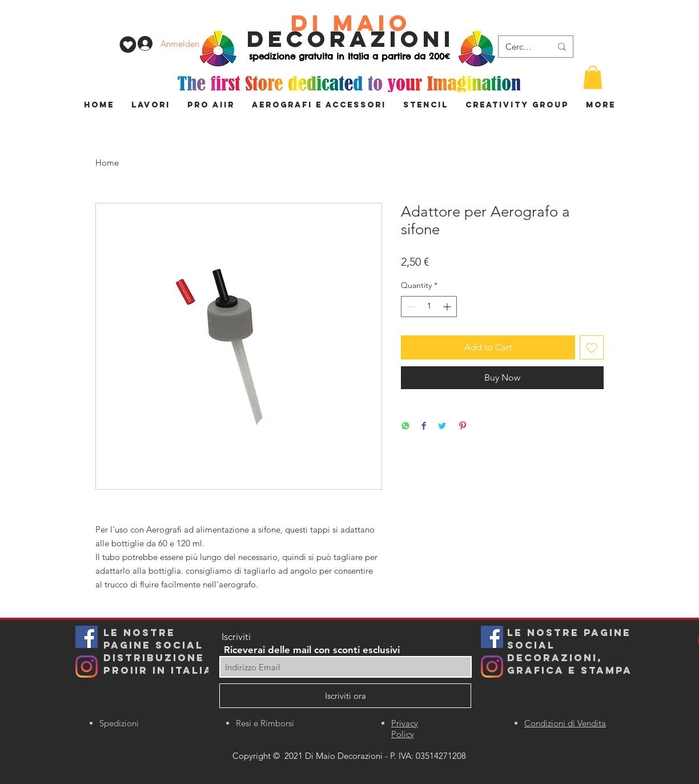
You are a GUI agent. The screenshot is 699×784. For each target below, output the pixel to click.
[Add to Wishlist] (592, 347)
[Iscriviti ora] (345, 696)
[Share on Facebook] (424, 427)
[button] (593, 77)
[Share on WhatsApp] (405, 427)
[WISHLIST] (128, 45)
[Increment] (448, 307)
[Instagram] (87, 667)
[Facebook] (492, 637)
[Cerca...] (520, 47)
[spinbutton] (429, 307)
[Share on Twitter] (442, 427)
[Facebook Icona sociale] (87, 637)
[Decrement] (410, 307)
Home (107, 163)
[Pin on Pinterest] (463, 427)
